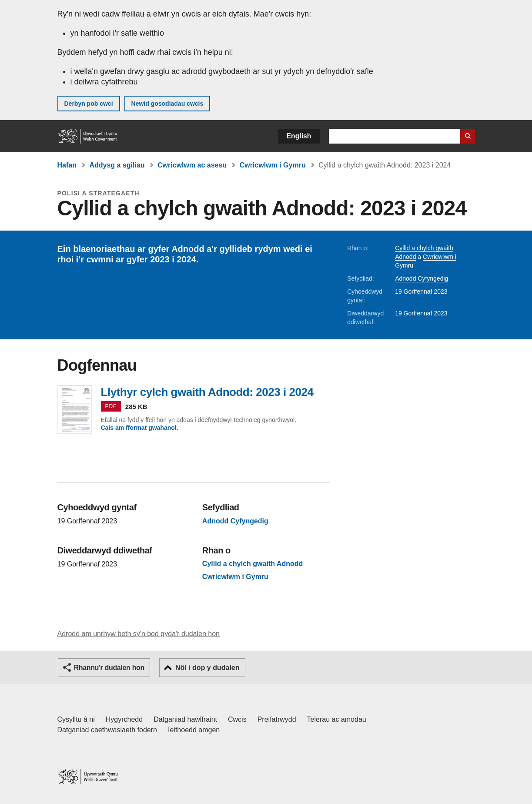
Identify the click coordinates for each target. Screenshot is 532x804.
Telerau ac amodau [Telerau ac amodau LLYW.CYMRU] (337, 719)
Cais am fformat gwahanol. (140, 428)
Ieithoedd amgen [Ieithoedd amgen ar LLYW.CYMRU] (194, 730)
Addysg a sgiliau (117, 165)
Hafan (67, 165)
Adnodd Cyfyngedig (422, 278)
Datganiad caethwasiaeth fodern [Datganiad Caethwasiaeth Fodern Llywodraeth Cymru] (107, 730)
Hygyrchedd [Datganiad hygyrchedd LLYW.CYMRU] (124, 719)
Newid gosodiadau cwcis (167, 104)
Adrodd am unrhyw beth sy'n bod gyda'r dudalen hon (139, 634)
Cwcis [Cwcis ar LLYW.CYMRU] (237, 719)
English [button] (299, 136)
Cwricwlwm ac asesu (192, 165)
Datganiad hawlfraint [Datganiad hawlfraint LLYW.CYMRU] (185, 719)
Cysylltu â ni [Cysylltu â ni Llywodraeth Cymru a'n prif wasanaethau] (76, 719)
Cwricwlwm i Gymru (273, 165)
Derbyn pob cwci (89, 104)
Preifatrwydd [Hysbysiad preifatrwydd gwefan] (277, 719)
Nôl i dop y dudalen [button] (207, 668)
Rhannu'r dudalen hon (109, 668)
